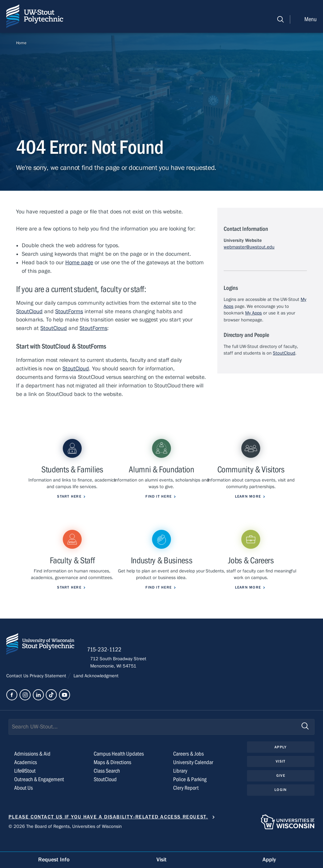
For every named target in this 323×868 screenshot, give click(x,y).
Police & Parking (190, 793)
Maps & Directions (112, 776)
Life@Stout (25, 784)
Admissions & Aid (32, 767)
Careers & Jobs (188, 767)
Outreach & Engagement (39, 793)
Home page (79, 263)
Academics (26, 776)
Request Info (54, 860)
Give (281, 789)
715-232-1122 (107, 663)
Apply (281, 761)
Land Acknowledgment (95, 689)
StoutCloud (29, 311)
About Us (23, 802)
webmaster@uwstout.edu (249, 247)
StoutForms (69, 311)
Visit (281, 775)
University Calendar (193, 776)
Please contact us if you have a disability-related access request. (108, 830)
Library (180, 784)
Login (281, 804)
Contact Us (18, 689)
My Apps (253, 313)
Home (21, 43)
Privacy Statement (49, 689)
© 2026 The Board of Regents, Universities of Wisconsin (65, 840)
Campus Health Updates (119, 767)
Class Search (107, 784)
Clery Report (186, 802)
